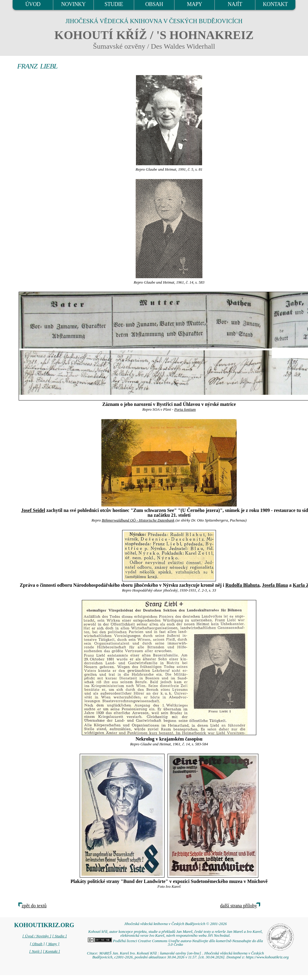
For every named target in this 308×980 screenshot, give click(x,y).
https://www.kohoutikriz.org (267, 957)
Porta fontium (185, 409)
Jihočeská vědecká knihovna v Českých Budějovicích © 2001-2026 (176, 924)
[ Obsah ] (37, 944)
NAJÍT (235, 4)
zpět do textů (34, 906)
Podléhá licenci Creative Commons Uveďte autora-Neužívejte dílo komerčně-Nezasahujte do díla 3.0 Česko (175, 943)
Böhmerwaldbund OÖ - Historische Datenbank (138, 520)
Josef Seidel (33, 510)
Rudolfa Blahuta (242, 585)
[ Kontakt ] (51, 951)
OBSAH (154, 4)
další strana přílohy (239, 906)
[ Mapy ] (53, 944)
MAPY (195, 4)
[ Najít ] (35, 951)
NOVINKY (73, 4)
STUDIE (114, 4)
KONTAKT (275, 4)
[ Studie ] (60, 936)
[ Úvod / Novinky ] (37, 936)
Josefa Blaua (275, 585)
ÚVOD (33, 4)
